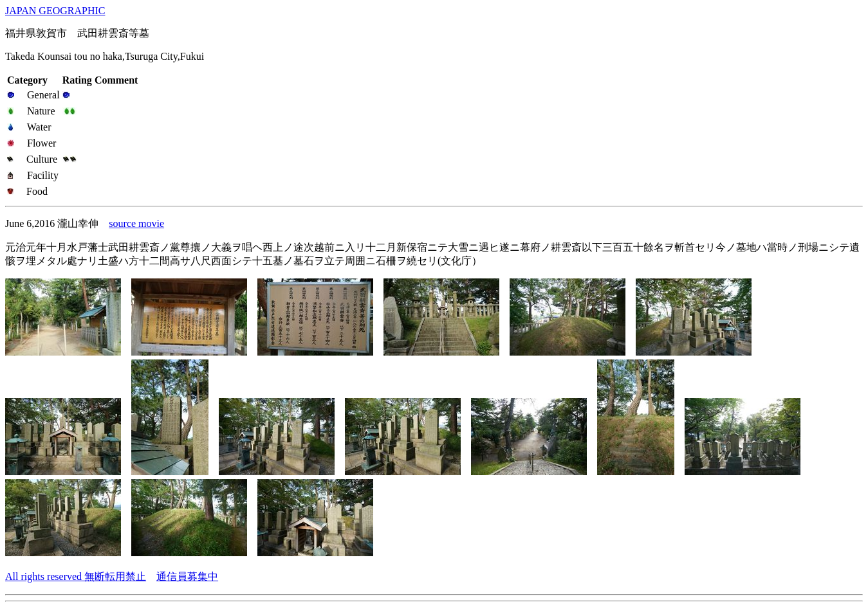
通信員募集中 (187, 576)
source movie (136, 223)
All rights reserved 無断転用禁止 (76, 576)
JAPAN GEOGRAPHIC (55, 11)
